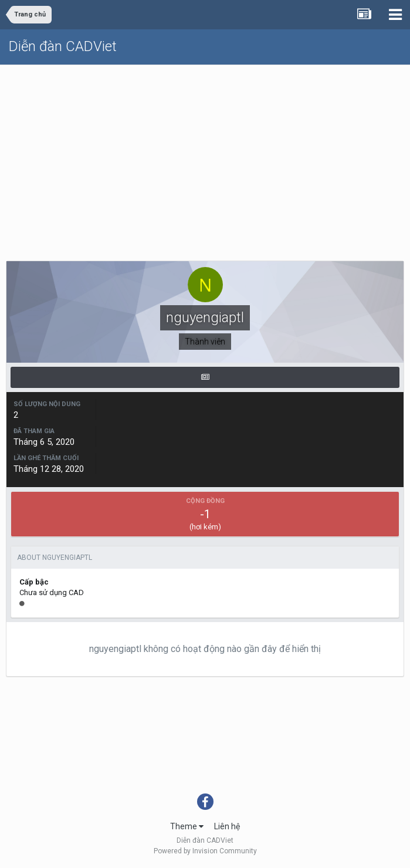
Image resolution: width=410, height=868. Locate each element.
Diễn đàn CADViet (63, 46)
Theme (187, 826)
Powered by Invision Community (205, 851)
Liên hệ (227, 826)
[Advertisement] (205, 153)
